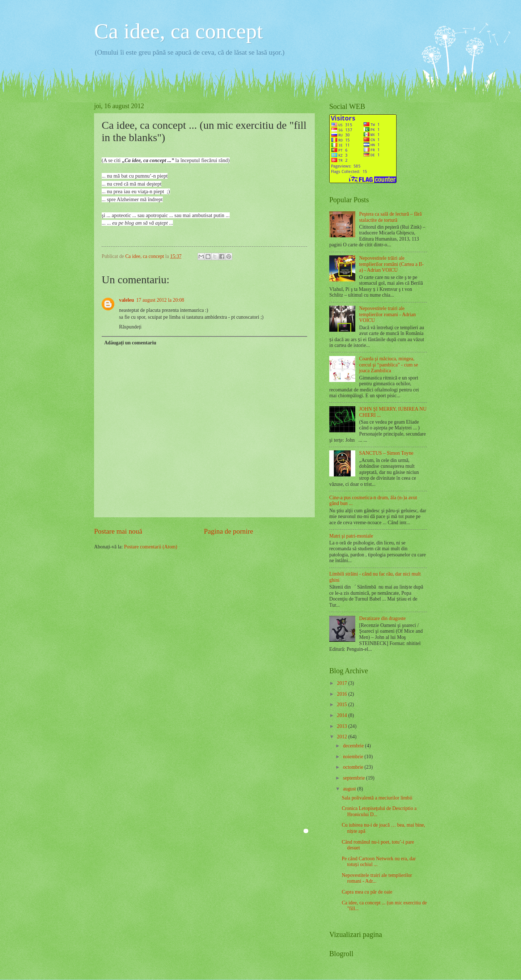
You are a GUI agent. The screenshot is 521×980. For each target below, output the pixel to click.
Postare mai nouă (118, 531)
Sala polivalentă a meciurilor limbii (377, 798)
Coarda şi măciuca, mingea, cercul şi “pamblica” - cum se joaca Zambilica (389, 365)
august (350, 789)
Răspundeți (130, 327)
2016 (342, 694)
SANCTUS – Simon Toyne (386, 453)
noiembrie (354, 757)
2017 (342, 683)
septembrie (355, 778)
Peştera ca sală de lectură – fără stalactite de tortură (391, 217)
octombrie (354, 767)
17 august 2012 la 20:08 (160, 300)
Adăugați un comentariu (130, 343)
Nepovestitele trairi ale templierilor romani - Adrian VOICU (388, 314)
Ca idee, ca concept (178, 31)
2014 (342, 715)
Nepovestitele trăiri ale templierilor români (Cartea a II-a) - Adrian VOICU (392, 264)
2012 (342, 737)
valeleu (126, 300)
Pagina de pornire (228, 531)
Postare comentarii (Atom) (151, 547)
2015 (342, 705)
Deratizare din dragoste (383, 618)
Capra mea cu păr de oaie (367, 892)
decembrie (354, 746)
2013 (342, 726)
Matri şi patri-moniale (351, 536)
